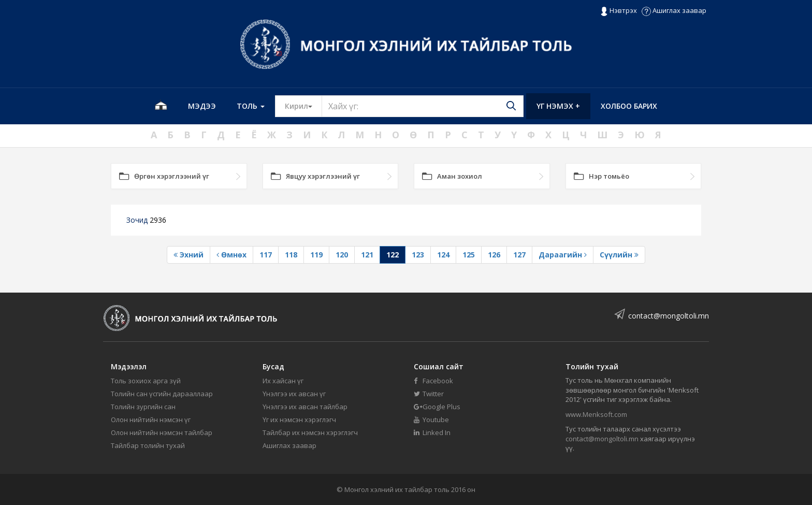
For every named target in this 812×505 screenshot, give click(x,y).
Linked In (432, 432)
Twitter (429, 394)
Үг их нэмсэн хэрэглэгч (299, 420)
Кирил (303, 106)
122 (393, 255)
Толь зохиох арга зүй (146, 381)
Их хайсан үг (283, 381)
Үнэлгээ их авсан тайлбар (305, 407)
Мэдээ (202, 106)
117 (266, 255)
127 (519, 255)
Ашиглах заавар (674, 10)
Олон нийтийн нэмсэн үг (151, 420)
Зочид (146, 220)
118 (291, 255)
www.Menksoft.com (596, 414)
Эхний (189, 255)
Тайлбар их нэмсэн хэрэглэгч (310, 432)
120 (342, 255)
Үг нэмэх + (558, 106)
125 (469, 255)
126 (494, 255)
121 (367, 255)
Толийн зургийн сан (143, 407)
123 (418, 255)
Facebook (433, 381)
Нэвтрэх (619, 11)
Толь (251, 106)
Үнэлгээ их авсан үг (294, 394)
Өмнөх (231, 255)
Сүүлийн (619, 255)
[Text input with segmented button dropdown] (423, 106)
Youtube (431, 420)
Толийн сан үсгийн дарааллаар (162, 394)
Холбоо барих (629, 106)
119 (316, 255)
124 (443, 255)
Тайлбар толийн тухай (148, 445)
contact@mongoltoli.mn (669, 316)
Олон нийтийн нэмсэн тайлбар (162, 432)
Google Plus (437, 407)
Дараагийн (563, 255)
